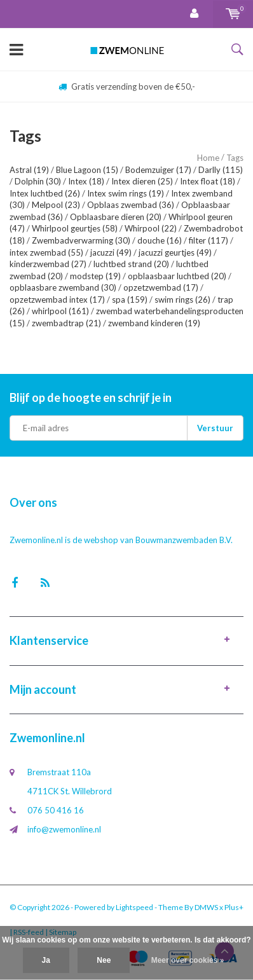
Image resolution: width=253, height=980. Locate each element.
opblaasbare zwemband (63, 287)
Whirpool (151, 228)
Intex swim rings (126, 193)
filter (209, 240)
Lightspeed (134, 907)
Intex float (208, 181)
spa (130, 300)
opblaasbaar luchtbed (177, 276)
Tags (235, 158)
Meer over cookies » (188, 960)
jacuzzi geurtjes (175, 252)
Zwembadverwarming (81, 240)
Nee (104, 960)
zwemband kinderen (154, 323)
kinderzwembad (48, 264)
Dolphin (38, 181)
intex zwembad (46, 252)
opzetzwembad (161, 287)
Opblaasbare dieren (116, 217)
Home (208, 158)
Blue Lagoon (87, 170)
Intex (86, 181)
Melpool (56, 205)
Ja (46, 960)
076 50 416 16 (56, 810)
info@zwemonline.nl (64, 829)
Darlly (221, 170)
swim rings (182, 300)
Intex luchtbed (45, 193)
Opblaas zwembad (131, 205)
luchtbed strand (131, 264)
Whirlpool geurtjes (75, 228)
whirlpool (60, 311)
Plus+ (234, 907)
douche (160, 240)
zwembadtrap (66, 323)
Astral (29, 170)
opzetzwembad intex (57, 300)
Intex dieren (142, 181)
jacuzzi (111, 252)
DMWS (206, 907)
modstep (95, 276)
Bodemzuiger (158, 170)
